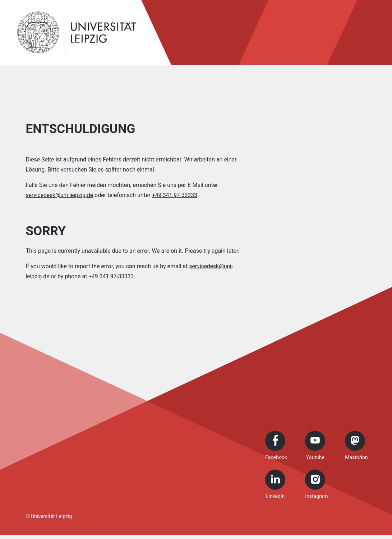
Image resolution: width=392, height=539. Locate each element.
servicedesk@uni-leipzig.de (61, 195)
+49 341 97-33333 (177, 195)
